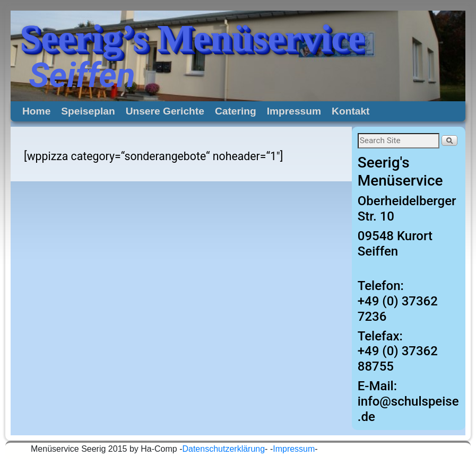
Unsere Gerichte (165, 111)
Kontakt (350, 111)
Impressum (294, 111)
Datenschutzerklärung (223, 449)
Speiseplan (88, 111)
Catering (236, 111)
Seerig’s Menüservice (192, 38)
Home (36, 111)
